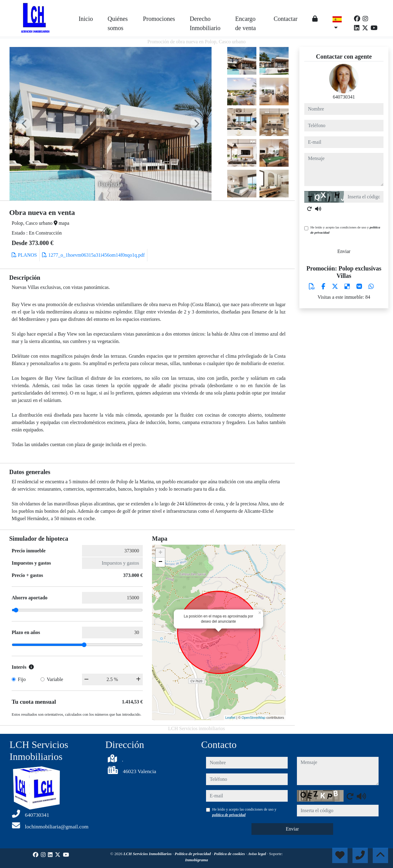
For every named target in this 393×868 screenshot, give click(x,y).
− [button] (160, 562)
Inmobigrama (197, 860)
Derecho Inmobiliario (205, 23)
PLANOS (24, 255)
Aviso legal (258, 854)
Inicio (86, 19)
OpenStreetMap (254, 718)
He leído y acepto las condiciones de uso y (345, 230)
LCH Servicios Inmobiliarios (148, 854)
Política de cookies (230, 854)
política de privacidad (229, 815)
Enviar (344, 251)
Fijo (22, 679)
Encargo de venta (245, 23)
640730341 (344, 97)
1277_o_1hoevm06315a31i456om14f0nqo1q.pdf (93, 255)
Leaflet (230, 718)
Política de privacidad (193, 854)
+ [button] (160, 553)
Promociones (159, 19)
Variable (55, 679)
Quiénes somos (118, 23)
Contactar (286, 19)
